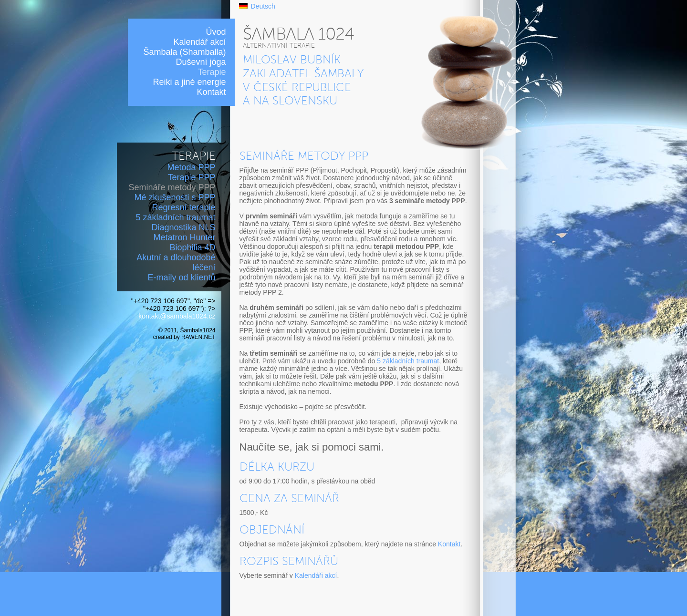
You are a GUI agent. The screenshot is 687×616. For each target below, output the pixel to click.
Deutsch (263, 6)
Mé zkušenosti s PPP (175, 197)
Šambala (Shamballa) (184, 52)
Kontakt (211, 92)
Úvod (216, 32)
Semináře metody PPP (172, 187)
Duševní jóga (201, 62)
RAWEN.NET (198, 337)
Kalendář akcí (199, 42)
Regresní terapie (183, 207)
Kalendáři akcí (316, 575)
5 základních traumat (175, 217)
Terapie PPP (191, 177)
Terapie (212, 72)
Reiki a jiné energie (189, 82)
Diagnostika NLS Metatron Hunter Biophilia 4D (183, 237)
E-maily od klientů (181, 277)
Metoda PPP (191, 167)
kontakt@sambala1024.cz (177, 316)
